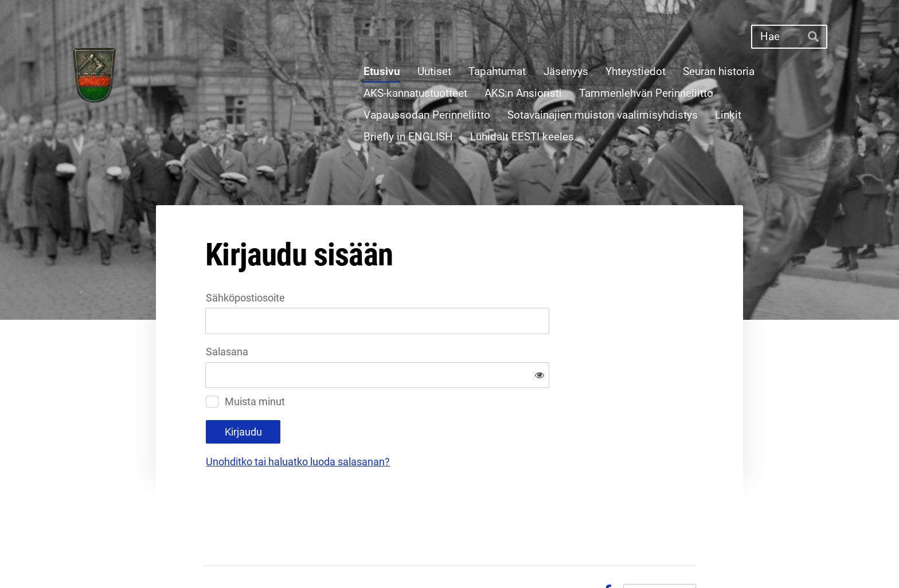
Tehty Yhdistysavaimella (660, 554)
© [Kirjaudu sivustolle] (209, 554)
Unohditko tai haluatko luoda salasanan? (422, 424)
